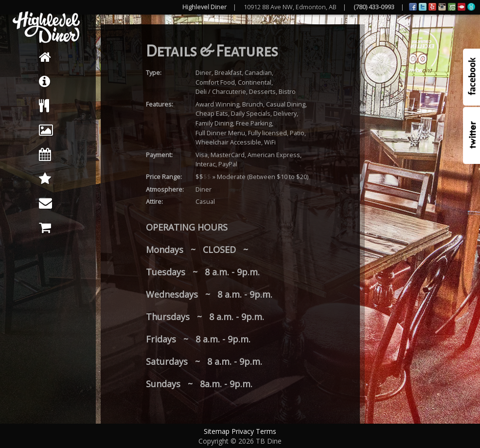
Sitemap (217, 431)
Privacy (243, 431)
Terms (266, 431)
